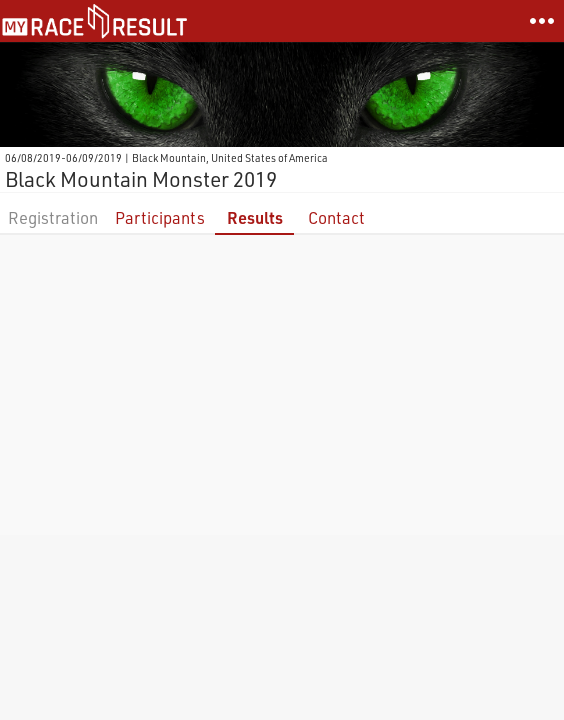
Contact (336, 217)
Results (255, 217)
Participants (160, 217)
